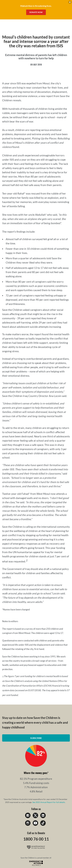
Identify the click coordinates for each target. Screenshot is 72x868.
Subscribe (36, 738)
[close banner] (70, 3)
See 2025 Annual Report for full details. (49, 802)
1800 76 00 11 (36, 839)
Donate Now (36, 12)
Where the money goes (36, 773)
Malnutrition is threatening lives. (36, 6)
